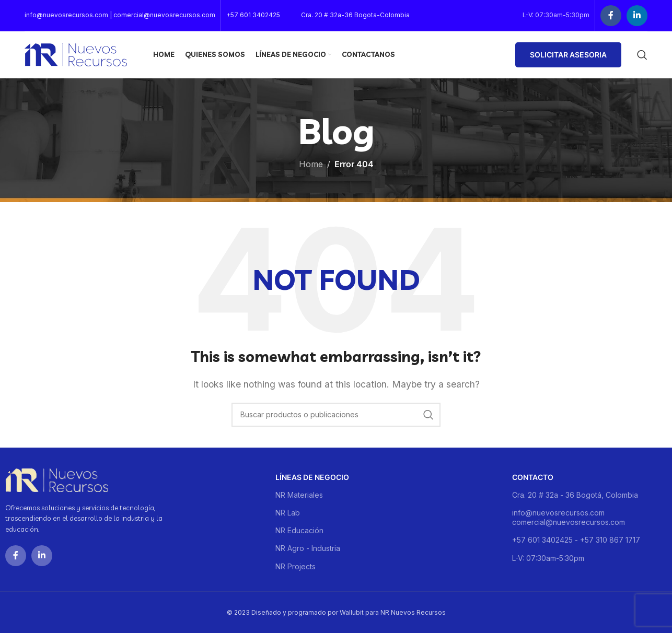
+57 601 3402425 (253, 15)
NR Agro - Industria (308, 548)
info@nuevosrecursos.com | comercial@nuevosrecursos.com (120, 15)
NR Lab (288, 513)
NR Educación (299, 530)
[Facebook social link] (611, 16)
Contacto (533, 477)
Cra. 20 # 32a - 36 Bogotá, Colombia (575, 495)
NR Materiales (299, 495)
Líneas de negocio (312, 477)
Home (311, 164)
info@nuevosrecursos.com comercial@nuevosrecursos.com (569, 517)
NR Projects (296, 566)
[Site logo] (76, 54)
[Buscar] (642, 55)
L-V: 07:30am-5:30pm (548, 558)
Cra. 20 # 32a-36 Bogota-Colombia (355, 15)
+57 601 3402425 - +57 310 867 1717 (576, 540)
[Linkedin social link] (637, 16)
